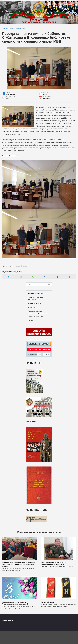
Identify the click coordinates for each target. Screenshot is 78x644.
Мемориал (32, 321)
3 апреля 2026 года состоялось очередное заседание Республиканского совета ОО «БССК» (19, 564)
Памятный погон (48, 602)
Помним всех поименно (36, 317)
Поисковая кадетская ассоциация (35, 298)
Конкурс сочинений (35, 303)
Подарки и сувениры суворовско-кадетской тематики (39, 312)
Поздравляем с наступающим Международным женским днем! (15, 603)
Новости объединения (36, 294)
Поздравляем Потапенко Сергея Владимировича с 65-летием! (54, 563)
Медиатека (32, 307)
